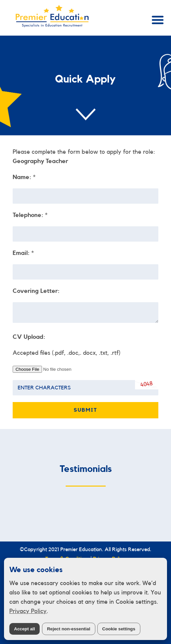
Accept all (24, 629)
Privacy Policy (28, 611)
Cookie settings (119, 629)
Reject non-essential (69, 629)
